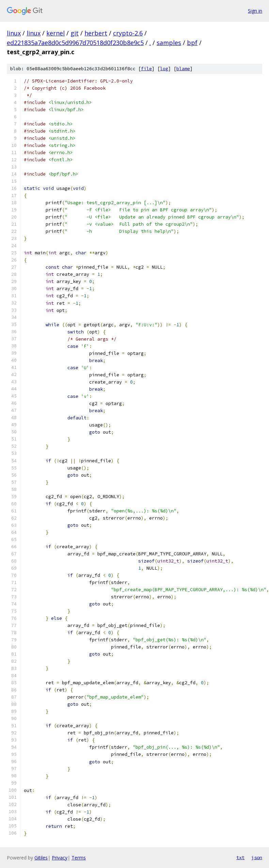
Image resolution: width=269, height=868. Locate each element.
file (146, 69)
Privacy (60, 858)
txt (240, 857)
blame (183, 69)
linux (14, 33)
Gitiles (41, 858)
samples (169, 43)
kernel (56, 33)
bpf (192, 43)
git (75, 33)
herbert (96, 33)
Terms (79, 858)
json (257, 857)
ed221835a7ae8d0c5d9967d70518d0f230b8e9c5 (75, 43)
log (164, 69)
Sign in (255, 11)
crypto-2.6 (128, 33)
